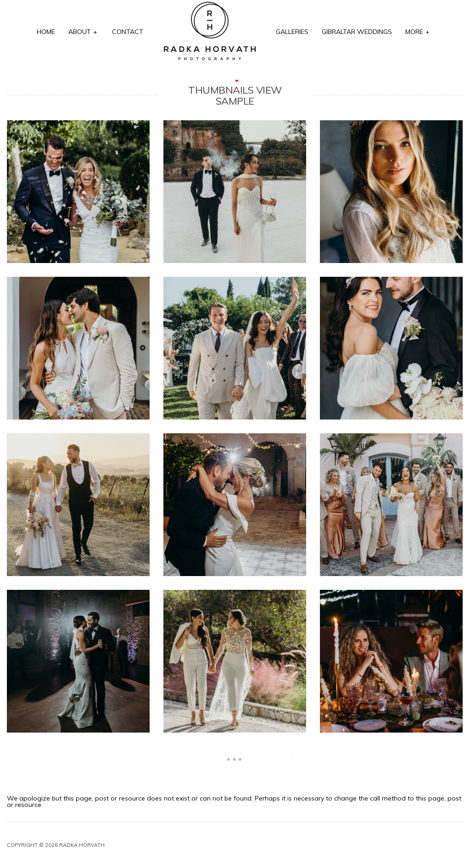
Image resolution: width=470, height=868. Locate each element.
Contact (128, 32)
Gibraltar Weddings (357, 32)
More (418, 31)
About (83, 31)
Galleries (292, 32)
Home (46, 32)
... (235, 755)
